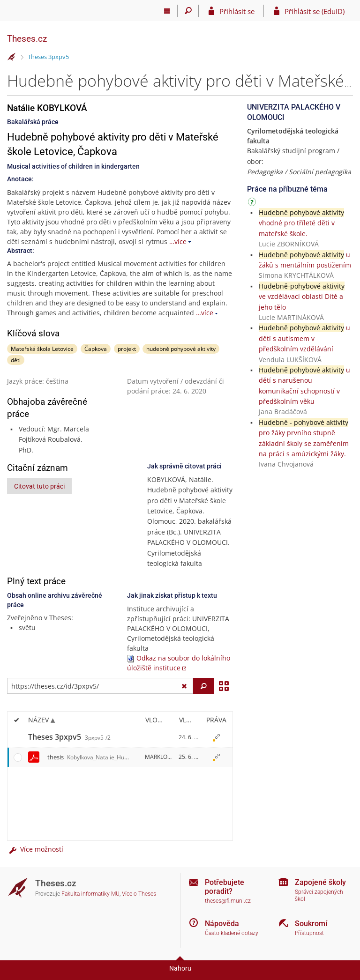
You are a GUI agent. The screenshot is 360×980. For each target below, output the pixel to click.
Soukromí (311, 924)
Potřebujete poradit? (225, 887)
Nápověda (222, 924)
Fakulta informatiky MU (90, 894)
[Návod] (253, 204)
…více (178, 241)
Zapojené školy (320, 882)
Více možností (35, 849)
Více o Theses (139, 894)
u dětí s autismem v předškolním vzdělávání (304, 338)
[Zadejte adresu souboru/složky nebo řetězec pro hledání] (100, 686)
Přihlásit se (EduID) (315, 11)
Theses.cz (27, 39)
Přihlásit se (237, 11)
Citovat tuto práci (39, 486)
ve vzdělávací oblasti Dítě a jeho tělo (302, 297)
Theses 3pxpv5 (48, 57)
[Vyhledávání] (188, 11)
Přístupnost (309, 933)
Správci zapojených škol (319, 895)
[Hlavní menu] (167, 11)
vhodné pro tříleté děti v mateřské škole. (301, 223)
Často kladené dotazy (232, 933)
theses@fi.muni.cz (228, 901)
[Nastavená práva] (216, 737)
